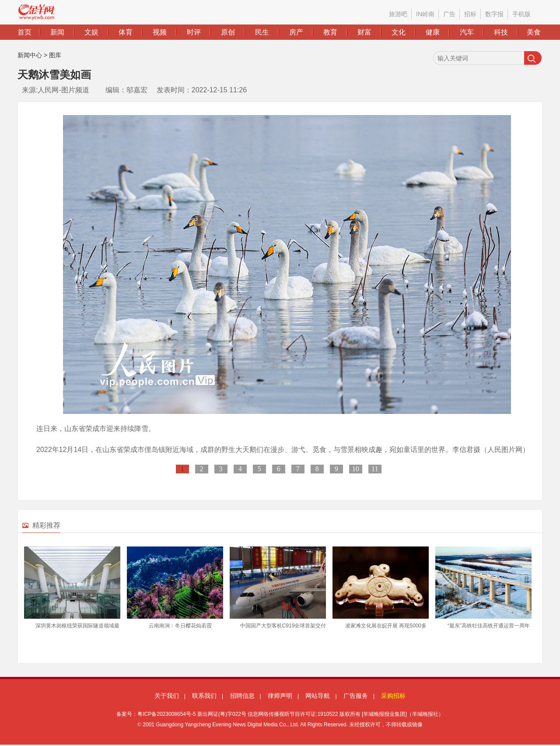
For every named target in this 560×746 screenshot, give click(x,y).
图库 (55, 55)
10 (356, 469)
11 (375, 469)
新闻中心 (30, 55)
